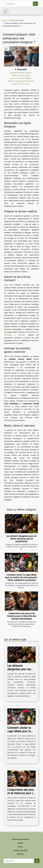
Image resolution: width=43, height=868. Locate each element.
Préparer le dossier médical (21, 75)
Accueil (4, 20)
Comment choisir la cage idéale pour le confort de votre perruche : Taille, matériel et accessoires (21, 577)
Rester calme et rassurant (21, 84)
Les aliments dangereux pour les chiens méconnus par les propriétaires (21, 539)
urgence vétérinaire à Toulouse (21, 333)
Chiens (20, 843)
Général (20, 854)
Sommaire (22, 69)
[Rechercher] (19, 4)
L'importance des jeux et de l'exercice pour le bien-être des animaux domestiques (22, 616)
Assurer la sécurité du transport (21, 78)
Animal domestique (17, 20)
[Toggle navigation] (6, 11)
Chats (20, 847)
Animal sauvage (20, 850)
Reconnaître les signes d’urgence (21, 73)
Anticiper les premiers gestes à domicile (21, 81)
